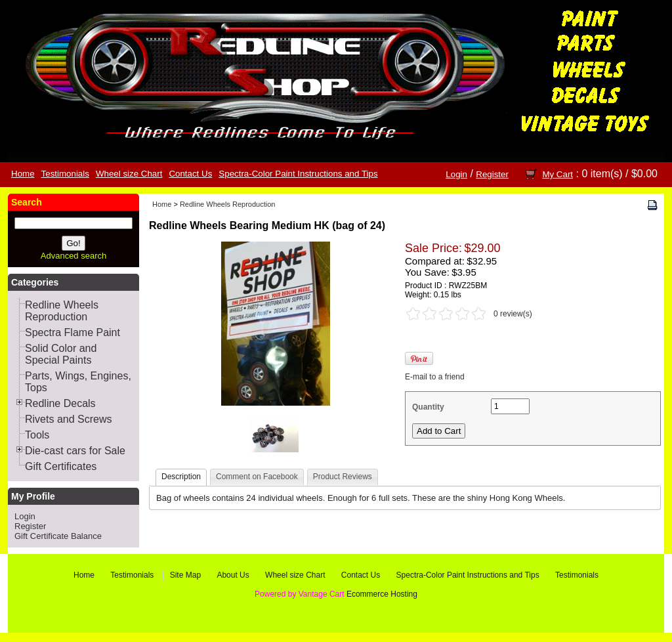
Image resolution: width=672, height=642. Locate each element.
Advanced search (73, 256)
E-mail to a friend (435, 377)
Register (492, 174)
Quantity (428, 407)
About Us (233, 575)
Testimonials (65, 174)
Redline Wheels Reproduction (228, 204)
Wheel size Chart (129, 174)
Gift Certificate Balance (58, 536)
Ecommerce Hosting (382, 594)
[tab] (181, 478)
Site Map (185, 575)
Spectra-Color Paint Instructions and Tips (298, 174)
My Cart (557, 174)
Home (23, 174)
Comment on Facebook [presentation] (257, 477)
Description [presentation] (181, 477)
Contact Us (190, 174)
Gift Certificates (61, 466)
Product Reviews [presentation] (343, 477)
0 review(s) (513, 314)
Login (456, 174)
